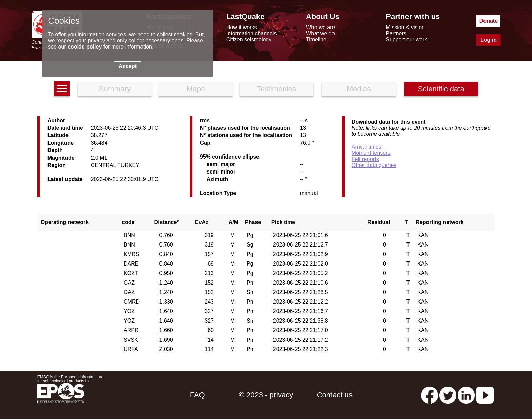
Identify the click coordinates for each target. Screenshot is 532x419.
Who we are (320, 27)
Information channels (252, 33)
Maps (196, 89)
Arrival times (366, 147)
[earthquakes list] (62, 89)
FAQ (197, 395)
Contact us (335, 395)
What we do (320, 33)
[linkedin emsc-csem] (466, 395)
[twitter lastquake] (448, 395)
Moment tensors (371, 153)
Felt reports (365, 159)
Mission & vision (405, 27)
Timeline (316, 40)
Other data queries (374, 165)
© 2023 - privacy (266, 395)
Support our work (406, 40)
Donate (489, 21)
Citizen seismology (249, 40)
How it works (242, 27)
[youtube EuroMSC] (485, 395)
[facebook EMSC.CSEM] (430, 395)
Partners (396, 33)
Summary (115, 89)
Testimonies (277, 89)
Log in (489, 40)
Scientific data (441, 89)
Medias (359, 89)
